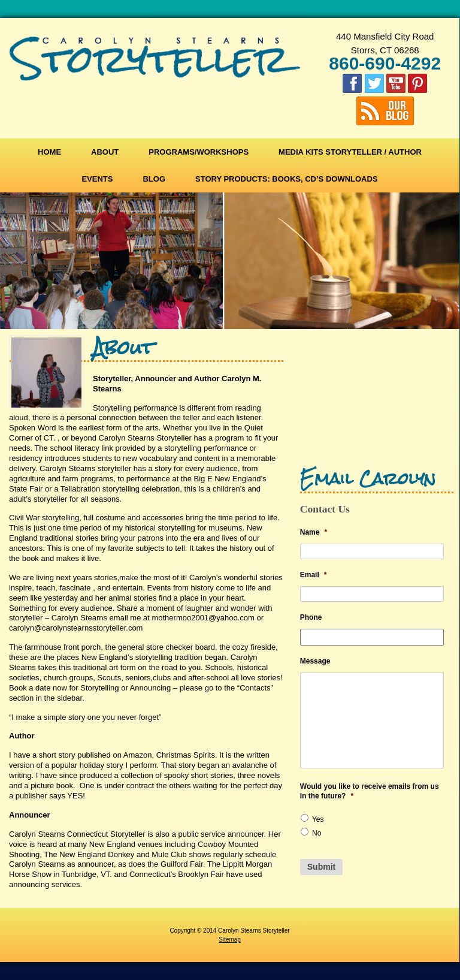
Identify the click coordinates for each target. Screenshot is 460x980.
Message (315, 661)
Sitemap (230, 940)
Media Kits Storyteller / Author (350, 152)
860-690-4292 (385, 63)
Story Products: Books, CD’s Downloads (287, 179)
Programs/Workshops (199, 152)
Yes (318, 819)
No (317, 833)
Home (49, 152)
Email (314, 575)
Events (97, 179)
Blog (154, 179)
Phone (311, 617)
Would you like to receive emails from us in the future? (370, 791)
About (105, 152)
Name (314, 532)
